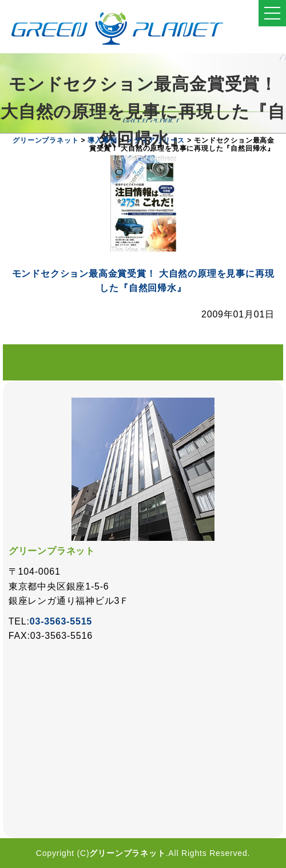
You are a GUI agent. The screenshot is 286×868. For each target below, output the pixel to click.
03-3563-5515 (61, 621)
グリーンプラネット (127, 853)
